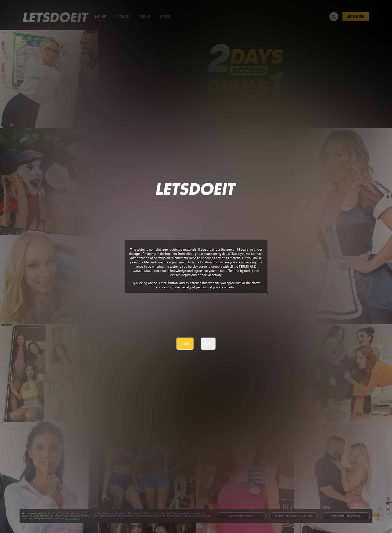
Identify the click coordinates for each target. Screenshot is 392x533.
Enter (185, 343)
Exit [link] (208, 343)
